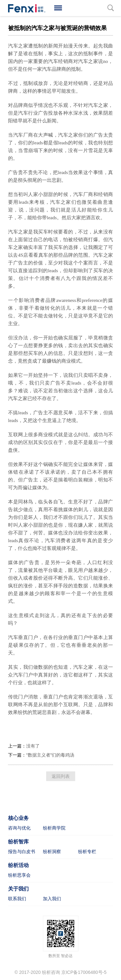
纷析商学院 (54, 828)
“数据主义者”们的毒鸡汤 (50, 755)
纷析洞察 (52, 851)
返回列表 (61, 776)
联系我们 (17, 899)
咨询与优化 (19, 828)
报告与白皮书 (22, 851)
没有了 (33, 746)
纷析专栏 (87, 851)
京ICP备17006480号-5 (84, 972)
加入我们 (52, 899)
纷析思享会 (19, 875)
